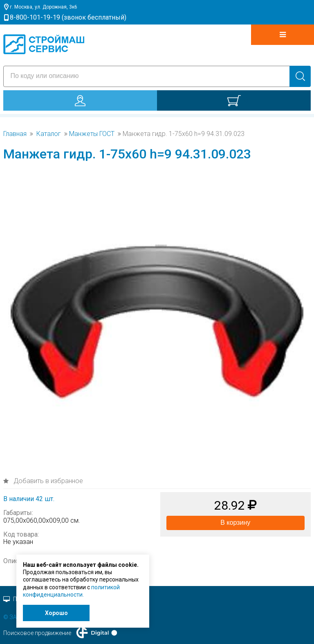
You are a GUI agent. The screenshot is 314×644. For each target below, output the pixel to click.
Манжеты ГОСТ (92, 134)
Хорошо (56, 613)
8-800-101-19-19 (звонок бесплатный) (68, 17)
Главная (15, 134)
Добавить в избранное (47, 481)
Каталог (49, 134)
